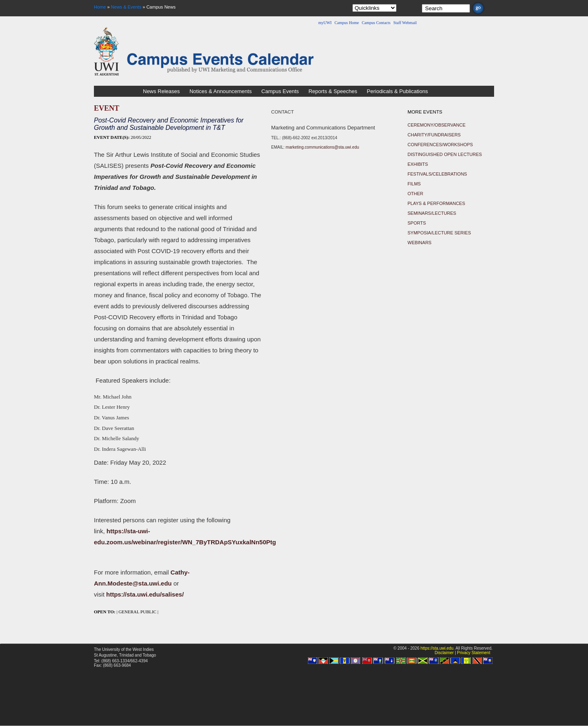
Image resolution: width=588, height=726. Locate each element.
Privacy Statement (473, 653)
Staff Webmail (405, 23)
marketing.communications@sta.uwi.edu (323, 147)
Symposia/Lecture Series (439, 233)
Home (100, 7)
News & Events (126, 7)
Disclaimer (444, 653)
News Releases (161, 91)
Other (415, 194)
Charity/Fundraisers (434, 135)
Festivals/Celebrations (437, 174)
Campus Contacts (376, 23)
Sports (417, 223)
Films (414, 184)
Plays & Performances (436, 203)
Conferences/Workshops (440, 145)
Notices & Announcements (220, 91)
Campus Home (347, 23)
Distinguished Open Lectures (445, 154)
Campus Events (280, 91)
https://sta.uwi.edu (437, 648)
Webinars (420, 243)
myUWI (325, 23)
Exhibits (418, 164)
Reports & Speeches (333, 91)
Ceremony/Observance (437, 125)
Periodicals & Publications (397, 91)
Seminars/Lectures (432, 213)
